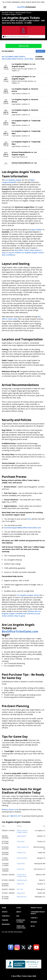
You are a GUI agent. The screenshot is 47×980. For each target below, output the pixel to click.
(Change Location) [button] (40, 58)
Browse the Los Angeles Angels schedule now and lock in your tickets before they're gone (21, 614)
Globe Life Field (22, 858)
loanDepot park (22, 880)
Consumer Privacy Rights (38, 913)
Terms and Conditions (21, 927)
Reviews (34, 922)
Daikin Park (20, 884)
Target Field (21, 864)
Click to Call (23, 46)
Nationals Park (22, 897)
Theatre (5, 920)
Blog (33, 926)
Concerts (6, 916)
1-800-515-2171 (15, 816)
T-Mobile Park (21, 853)
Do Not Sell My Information (12, 932)
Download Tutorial (21, 921)
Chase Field (21, 842)
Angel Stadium (21, 836)
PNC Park (20, 889)
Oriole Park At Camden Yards (22, 876)
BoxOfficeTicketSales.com (20, 631)
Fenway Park (21, 893)
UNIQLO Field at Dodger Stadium (22, 831)
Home (4, 908)
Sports (5, 912)
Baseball (12, 182)
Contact (34, 918)
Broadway (6, 924)
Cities (18, 908)
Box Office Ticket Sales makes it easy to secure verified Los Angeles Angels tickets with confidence (23, 253)
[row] (23, 67)
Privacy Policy (36, 908)
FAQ (18, 916)
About (19, 912)
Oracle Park (21, 869)
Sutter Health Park (23, 847)
